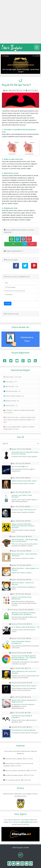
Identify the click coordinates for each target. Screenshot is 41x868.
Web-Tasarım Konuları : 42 (14, 396)
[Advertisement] (20, 22)
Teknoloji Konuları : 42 (12, 391)
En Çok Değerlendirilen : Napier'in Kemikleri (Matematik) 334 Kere (19, 428)
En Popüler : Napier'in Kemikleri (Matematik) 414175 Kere (19, 411)
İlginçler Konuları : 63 (11, 401)
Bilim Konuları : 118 (11, 386)
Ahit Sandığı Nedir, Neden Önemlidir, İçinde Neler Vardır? (21, 71)
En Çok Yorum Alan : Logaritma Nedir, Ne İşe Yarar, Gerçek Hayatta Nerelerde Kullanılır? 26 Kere (19, 420)
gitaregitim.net (27, 822)
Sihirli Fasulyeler (12, 47)
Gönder (8, 304)
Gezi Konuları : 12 (10, 405)
